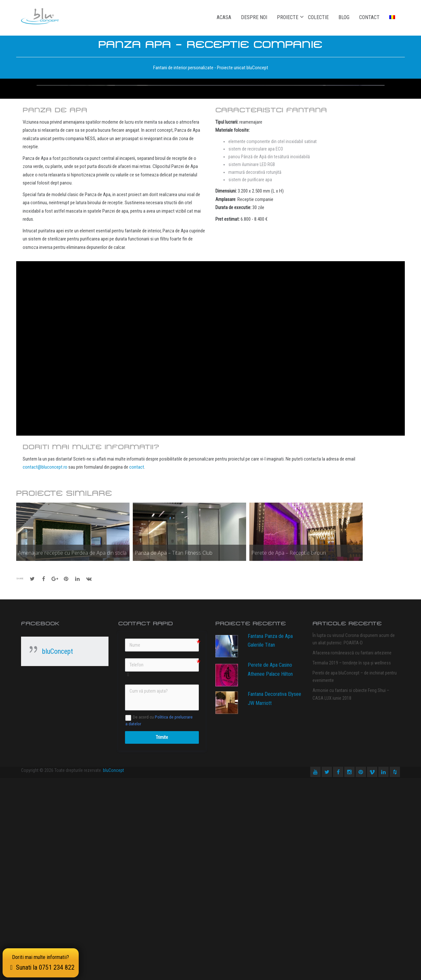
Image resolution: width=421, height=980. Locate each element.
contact (137, 669)
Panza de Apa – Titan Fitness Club (174, 755)
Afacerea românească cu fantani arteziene (352, 855)
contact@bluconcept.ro (45, 669)
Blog (344, 17)
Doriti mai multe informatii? (42, 962)
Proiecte (288, 17)
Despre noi (254, 17)
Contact (369, 17)
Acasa (224, 17)
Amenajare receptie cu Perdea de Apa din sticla (72, 755)
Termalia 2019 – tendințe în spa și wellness (352, 865)
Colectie (318, 17)
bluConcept (57, 853)
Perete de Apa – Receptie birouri (289, 755)
